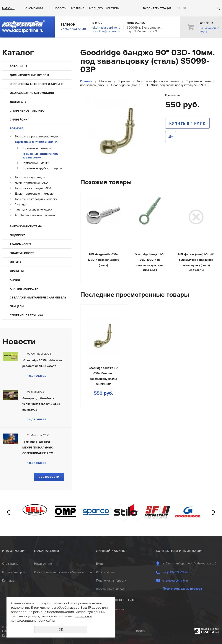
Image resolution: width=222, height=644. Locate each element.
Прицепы (17, 307)
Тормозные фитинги (37, 148)
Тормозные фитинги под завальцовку (40, 156)
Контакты (113, 8)
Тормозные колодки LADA (33, 188)
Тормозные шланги (36, 163)
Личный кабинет (112, 551)
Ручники (21, 205)
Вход (147, 8)
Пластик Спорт (22, 253)
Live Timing (77, 8)
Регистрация (162, 8)
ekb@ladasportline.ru (106, 28)
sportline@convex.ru (106, 31)
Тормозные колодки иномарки (36, 199)
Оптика (16, 262)
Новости (60, 8)
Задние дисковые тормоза (33, 210)
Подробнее (37, 376)
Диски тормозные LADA (31, 183)
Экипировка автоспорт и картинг (37, 84)
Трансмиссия (20, 244)
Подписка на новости (111, 581)
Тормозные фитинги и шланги (37, 142)
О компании (34, 8)
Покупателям (47, 551)
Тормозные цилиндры (30, 177)
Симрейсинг (19, 120)
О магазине (10, 564)
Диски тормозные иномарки (35, 194)
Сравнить (171, 137)
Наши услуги (43, 564)
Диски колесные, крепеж (29, 75)
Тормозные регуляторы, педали (37, 136)
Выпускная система (26, 227)
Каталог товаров (14, 572)
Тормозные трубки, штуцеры (42, 168)
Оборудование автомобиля (32, 93)
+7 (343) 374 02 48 (73, 29)
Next (213, 512)
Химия (15, 280)
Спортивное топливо (27, 111)
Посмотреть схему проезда (182, 589)
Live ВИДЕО (95, 8)
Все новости (49, 477)
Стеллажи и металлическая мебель (38, 298)
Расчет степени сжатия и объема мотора (63, 572)
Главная (86, 81)
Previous (9, 512)
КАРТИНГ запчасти (24, 289)
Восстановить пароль (111, 589)
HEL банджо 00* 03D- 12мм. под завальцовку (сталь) (103, 260)
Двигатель (18, 102)
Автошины (18, 66)
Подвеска (18, 235)
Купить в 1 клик (187, 124)
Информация (14, 551)
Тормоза (17, 129)
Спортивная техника (26, 315)
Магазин (8, 8)
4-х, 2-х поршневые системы (35, 215)
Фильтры (17, 271)
